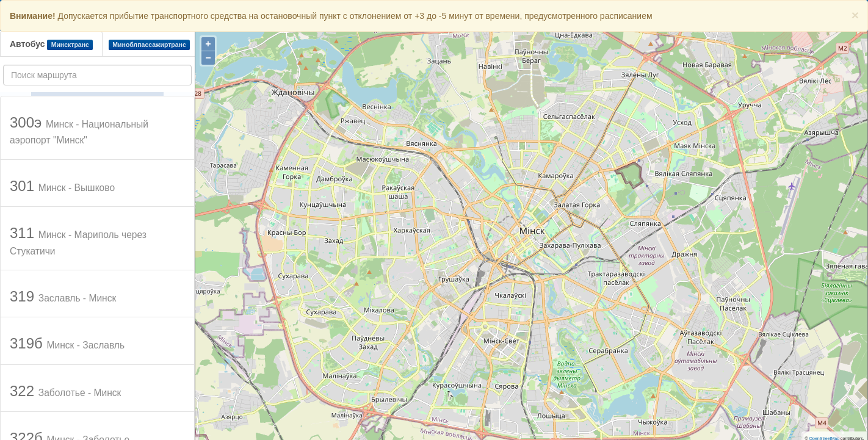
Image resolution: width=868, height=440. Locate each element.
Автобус (51, 45)
